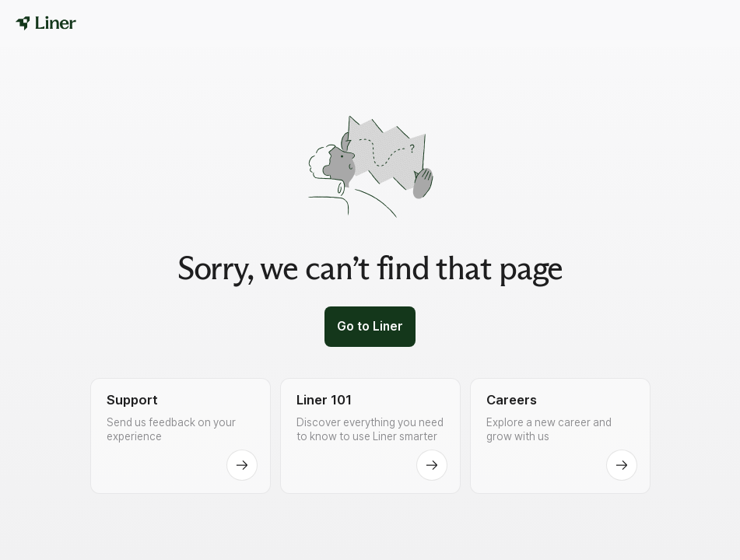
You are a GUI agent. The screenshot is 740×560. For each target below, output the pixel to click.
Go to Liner (370, 326)
